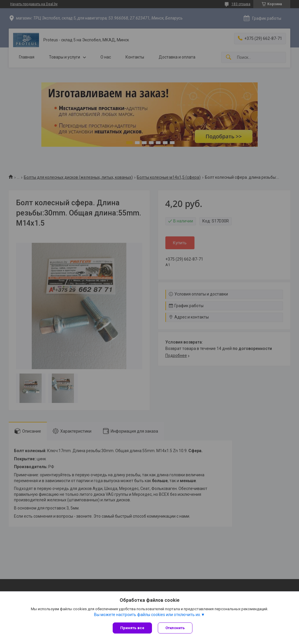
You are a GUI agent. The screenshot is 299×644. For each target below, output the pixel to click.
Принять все (132, 628)
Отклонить (175, 628)
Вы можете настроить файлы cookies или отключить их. (147, 615)
